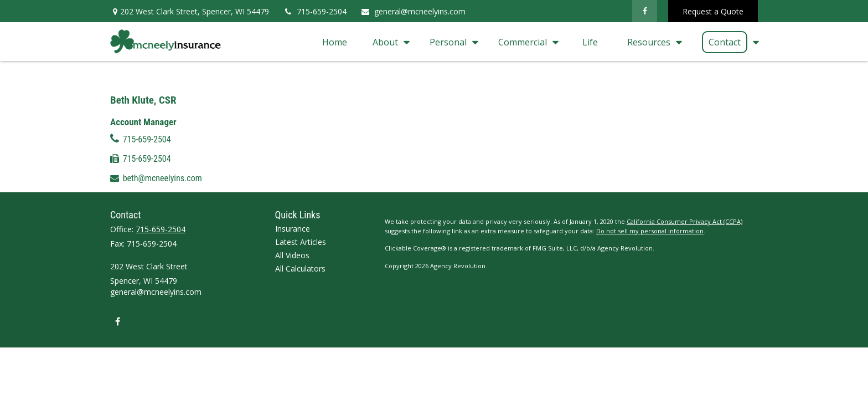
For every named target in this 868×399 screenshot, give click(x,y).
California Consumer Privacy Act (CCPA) (684, 187)
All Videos (292, 221)
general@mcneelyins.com (413, 11)
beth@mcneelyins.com (162, 118)
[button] (335, 42)
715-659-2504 (315, 11)
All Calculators (300, 234)
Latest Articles (301, 208)
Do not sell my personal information (650, 196)
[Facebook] (645, 11)
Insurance (293, 194)
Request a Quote (713, 11)
